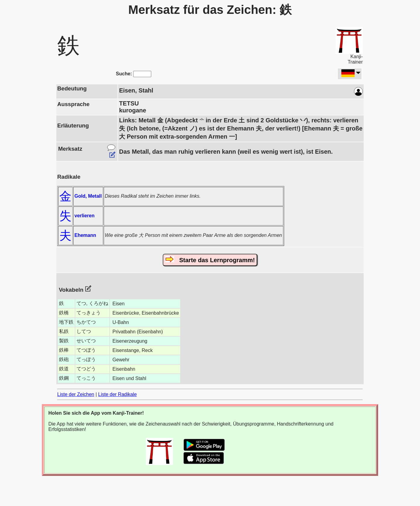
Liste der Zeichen (76, 394)
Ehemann (85, 235)
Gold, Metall (88, 196)
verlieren (85, 216)
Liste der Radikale (118, 394)
